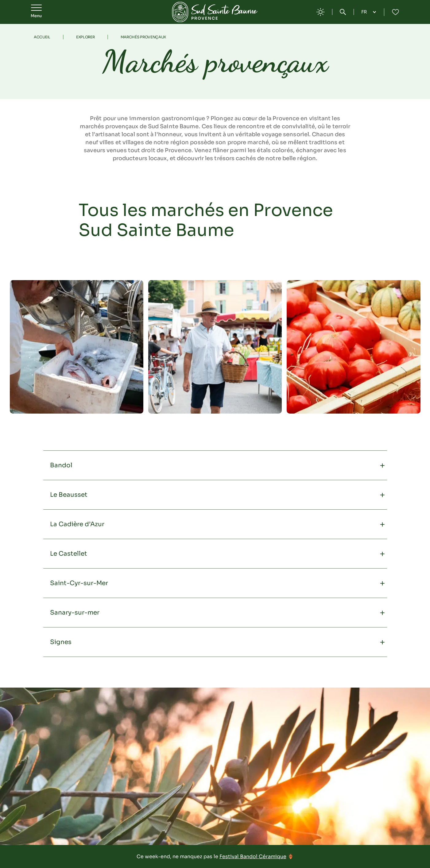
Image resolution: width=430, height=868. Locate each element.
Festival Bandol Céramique (253, 856)
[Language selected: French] (369, 12)
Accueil (42, 37)
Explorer (85, 37)
